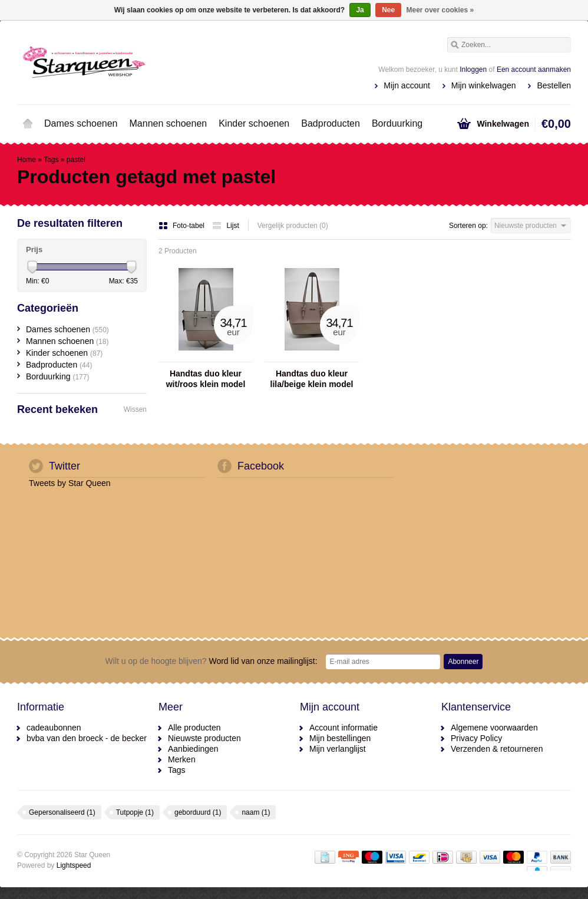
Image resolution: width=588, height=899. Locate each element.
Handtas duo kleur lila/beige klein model (312, 379)
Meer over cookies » (440, 10)
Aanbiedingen (193, 749)
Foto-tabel (182, 226)
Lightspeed (74, 865)
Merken (182, 759)
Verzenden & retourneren (497, 749)
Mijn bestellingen (340, 738)
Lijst (225, 226)
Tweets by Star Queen (70, 483)
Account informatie (343, 728)
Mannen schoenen (169, 123)
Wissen (135, 409)
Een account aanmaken (534, 70)
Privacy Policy (476, 738)
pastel (76, 160)
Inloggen (473, 70)
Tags (51, 160)
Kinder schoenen (254, 123)
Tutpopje (135, 812)
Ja (360, 10)
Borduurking (397, 123)
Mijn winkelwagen (484, 85)
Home (28, 124)
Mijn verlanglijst (338, 749)
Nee (388, 10)
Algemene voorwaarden (494, 728)
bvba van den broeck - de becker (87, 738)
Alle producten (194, 728)
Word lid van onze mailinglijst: (212, 661)
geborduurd (198, 812)
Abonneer (463, 662)
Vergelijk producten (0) (293, 226)
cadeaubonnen (54, 728)
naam (256, 812)
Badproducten (331, 123)
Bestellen (554, 85)
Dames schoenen (81, 123)
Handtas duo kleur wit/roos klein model (206, 379)
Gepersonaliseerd (62, 812)
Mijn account (407, 85)
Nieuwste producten (204, 738)
